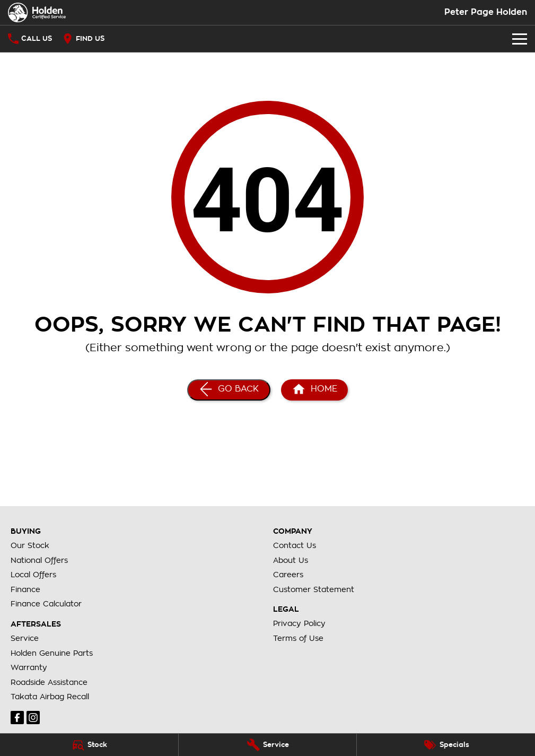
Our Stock (30, 545)
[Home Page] (37, 12)
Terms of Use (298, 638)
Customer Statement (314, 589)
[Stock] (89, 745)
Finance (25, 589)
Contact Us (295, 545)
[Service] (268, 745)
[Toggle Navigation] (520, 39)
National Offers (39, 560)
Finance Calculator (46, 604)
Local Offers (33, 575)
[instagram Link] (33, 718)
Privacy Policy (299, 623)
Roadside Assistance (49, 682)
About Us (291, 560)
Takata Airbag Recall (50, 697)
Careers (288, 575)
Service (25, 638)
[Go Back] (229, 390)
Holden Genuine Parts (52, 653)
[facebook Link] (17, 718)
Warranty (29, 667)
